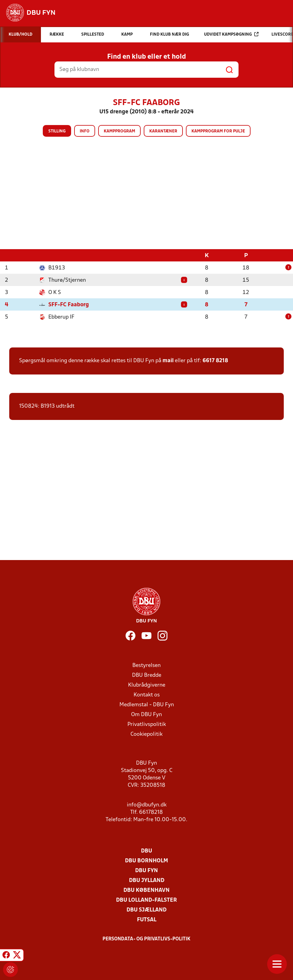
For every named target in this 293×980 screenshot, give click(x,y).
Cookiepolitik (146, 734)
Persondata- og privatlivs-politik (146, 939)
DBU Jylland (147, 881)
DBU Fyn (146, 871)
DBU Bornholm (146, 861)
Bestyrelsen (146, 666)
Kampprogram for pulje (218, 131)
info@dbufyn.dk (147, 805)
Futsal (147, 920)
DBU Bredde (147, 675)
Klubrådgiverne (147, 685)
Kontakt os (147, 695)
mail (168, 361)
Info (85, 131)
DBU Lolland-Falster (146, 900)
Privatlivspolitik (147, 725)
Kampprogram (119, 131)
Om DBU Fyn (146, 715)
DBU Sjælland (146, 910)
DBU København (146, 890)
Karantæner (163, 131)
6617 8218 (215, 361)
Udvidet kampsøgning (231, 34)
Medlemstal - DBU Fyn (147, 705)
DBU (146, 851)
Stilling (57, 131)
